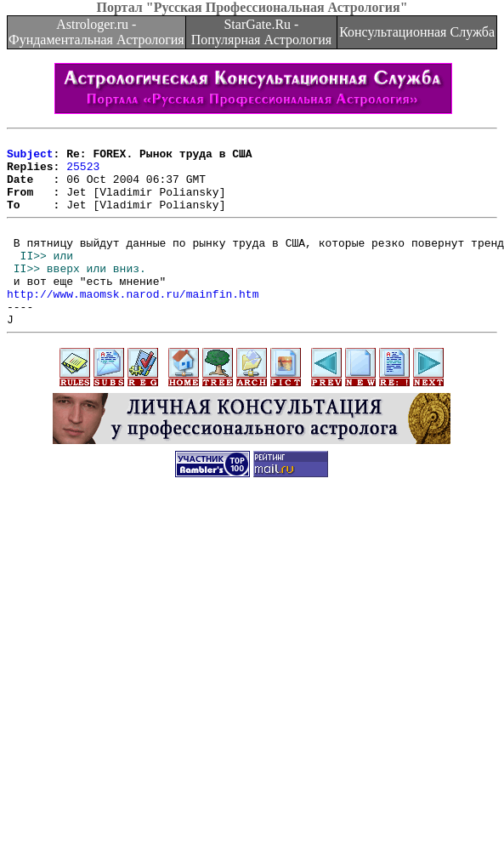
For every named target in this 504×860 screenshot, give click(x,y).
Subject (30, 158)
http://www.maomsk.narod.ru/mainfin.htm (133, 324)
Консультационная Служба (417, 32)
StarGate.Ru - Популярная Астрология (261, 32)
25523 (83, 174)
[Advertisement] (159, 684)
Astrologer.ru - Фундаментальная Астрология (96, 32)
